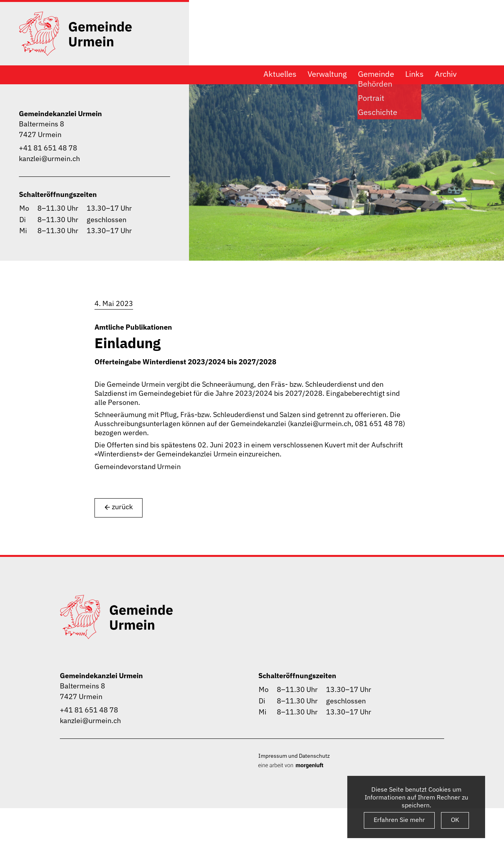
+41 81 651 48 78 (48, 148)
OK (455, 820)
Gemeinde (376, 74)
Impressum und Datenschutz (294, 756)
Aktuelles (280, 74)
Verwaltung (327, 74)
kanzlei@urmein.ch (49, 159)
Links (414, 74)
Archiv (446, 74)
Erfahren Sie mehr (399, 820)
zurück (119, 507)
